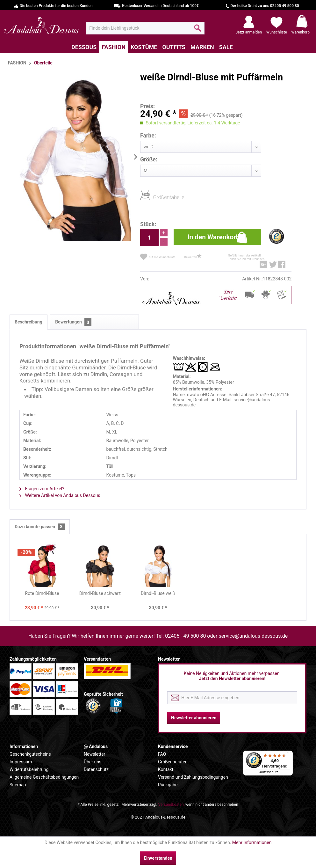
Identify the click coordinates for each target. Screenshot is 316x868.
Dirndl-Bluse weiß (158, 593)
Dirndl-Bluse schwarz (100, 593)
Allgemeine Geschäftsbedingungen (44, 777)
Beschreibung (29, 322)
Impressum (21, 762)
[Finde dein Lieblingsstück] (145, 28)
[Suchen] (198, 31)
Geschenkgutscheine (30, 754)
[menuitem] (145, 28)
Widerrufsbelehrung (29, 769)
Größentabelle (155, 197)
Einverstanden (158, 858)
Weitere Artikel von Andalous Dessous (60, 495)
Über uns (93, 762)
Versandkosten (171, 805)
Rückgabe (168, 785)
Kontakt (166, 769)
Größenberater (172, 762)
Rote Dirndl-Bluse (42, 593)
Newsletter (94, 754)
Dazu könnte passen (40, 527)
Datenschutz (96, 769)
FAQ (162, 754)
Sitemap (18, 785)
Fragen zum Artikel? (42, 489)
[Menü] (289, 754)
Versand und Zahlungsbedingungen (193, 777)
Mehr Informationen (252, 842)
